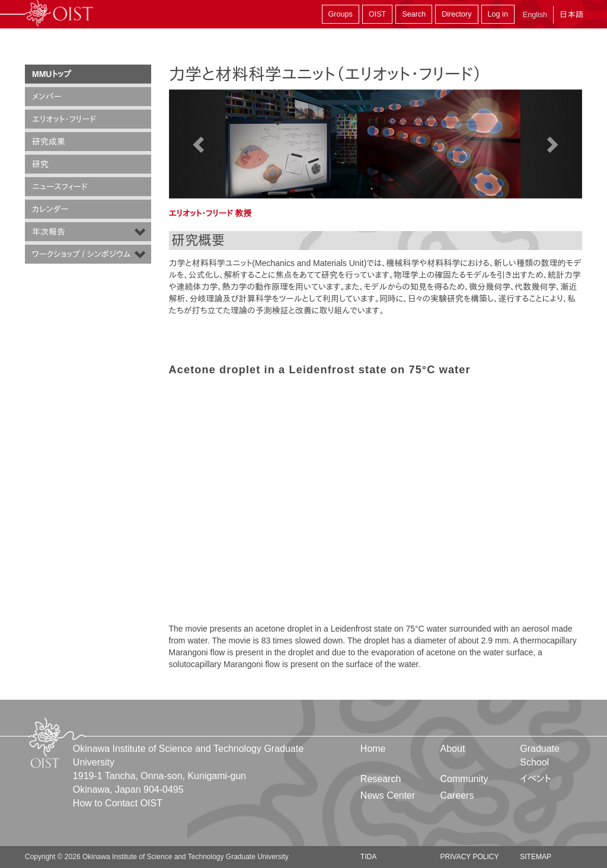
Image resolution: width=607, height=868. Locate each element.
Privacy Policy (470, 857)
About (453, 749)
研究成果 (49, 142)
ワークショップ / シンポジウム (82, 254)
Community (464, 779)
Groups (341, 14)
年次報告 (49, 232)
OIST (377, 14)
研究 (40, 164)
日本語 (571, 15)
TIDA (368, 857)
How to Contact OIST (118, 803)
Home (373, 749)
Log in (498, 14)
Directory (456, 14)
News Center (388, 795)
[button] (200, 144)
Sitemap (536, 857)
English (535, 15)
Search (414, 14)
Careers (457, 795)
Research (381, 779)
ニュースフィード (60, 187)
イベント (536, 779)
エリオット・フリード (64, 119)
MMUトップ (52, 74)
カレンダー (50, 209)
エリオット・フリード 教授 (210, 213)
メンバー (47, 97)
